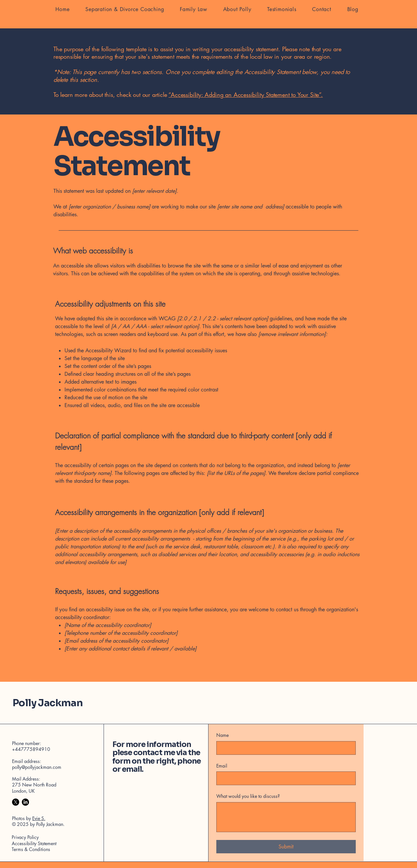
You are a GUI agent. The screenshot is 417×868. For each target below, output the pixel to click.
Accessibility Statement (34, 843)
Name (223, 735)
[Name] (284, 748)
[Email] (284, 778)
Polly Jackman (48, 703)
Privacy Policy (25, 837)
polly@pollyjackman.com (37, 767)
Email (222, 766)
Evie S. (39, 818)
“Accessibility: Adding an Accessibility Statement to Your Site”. (245, 95)
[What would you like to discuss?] (286, 817)
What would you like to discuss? (248, 796)
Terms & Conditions (31, 849)
